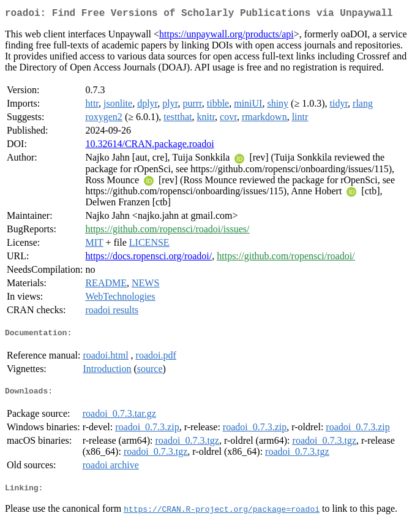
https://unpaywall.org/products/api (227, 36)
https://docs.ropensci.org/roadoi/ (148, 258)
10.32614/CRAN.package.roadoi (149, 146)
